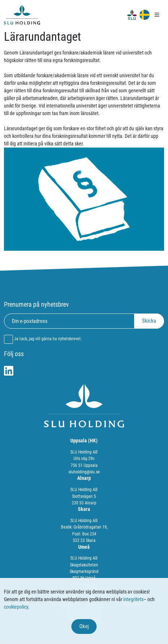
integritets (133, 599)
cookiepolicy (16, 607)
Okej (84, 626)
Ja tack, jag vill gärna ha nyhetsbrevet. (48, 339)
